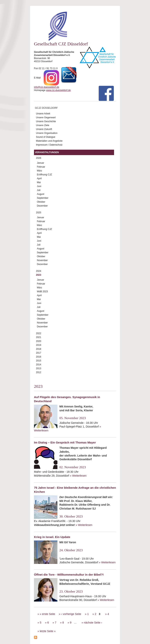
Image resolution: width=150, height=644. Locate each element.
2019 (39, 345)
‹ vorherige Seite (71, 614)
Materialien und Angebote (49, 141)
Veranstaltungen (47, 152)
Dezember (42, 206)
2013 (39, 368)
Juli (39, 190)
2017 (39, 353)
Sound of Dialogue (46, 137)
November (42, 260)
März (40, 171)
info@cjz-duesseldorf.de (47, 87)
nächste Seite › (93, 623)
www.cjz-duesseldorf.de (58, 90)
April (39, 178)
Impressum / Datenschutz (49, 145)
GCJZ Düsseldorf (46, 108)
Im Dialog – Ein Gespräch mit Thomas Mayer (65, 442)
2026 (39, 158)
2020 (39, 341)
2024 (39, 271)
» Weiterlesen (78, 476)
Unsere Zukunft (44, 129)
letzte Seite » (48, 631)
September (43, 198)
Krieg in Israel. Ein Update (52, 537)
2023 (39, 275)
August (41, 194)
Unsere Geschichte (46, 121)
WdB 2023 (42, 292)
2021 (39, 337)
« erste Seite (48, 614)
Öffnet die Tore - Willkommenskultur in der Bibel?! (69, 575)
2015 (39, 361)
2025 (39, 213)
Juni (39, 186)
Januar (41, 163)
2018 (39, 349)
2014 (39, 365)
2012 (39, 372)
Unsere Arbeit (43, 114)
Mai (39, 182)
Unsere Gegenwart (46, 117)
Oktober (41, 202)
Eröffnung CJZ (44, 175)
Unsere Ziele (43, 125)
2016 (39, 357)
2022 (39, 333)
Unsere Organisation (47, 133)
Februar (41, 167)
